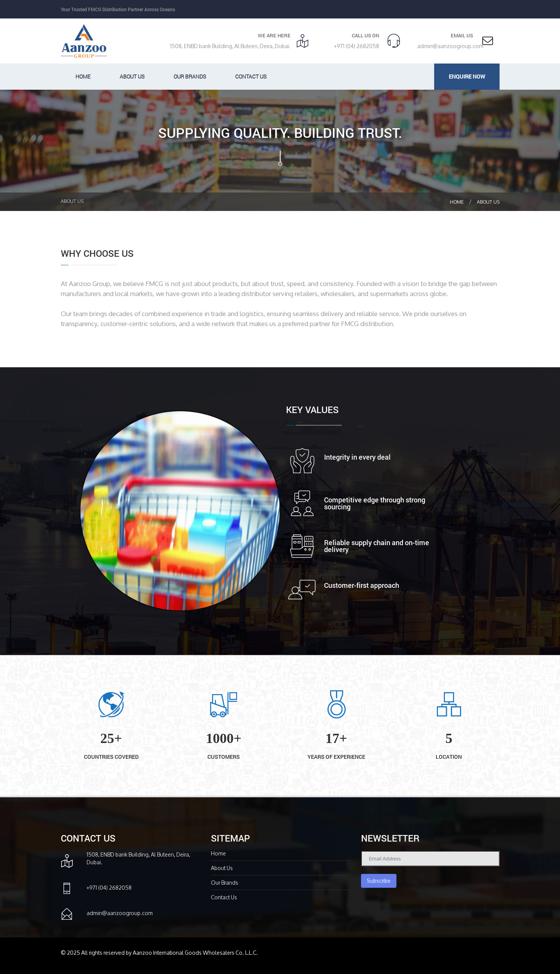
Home (83, 76)
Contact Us (251, 76)
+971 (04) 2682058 (357, 46)
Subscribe (379, 881)
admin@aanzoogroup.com (450, 46)
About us (132, 76)
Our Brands (190, 76)
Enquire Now (467, 76)
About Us (488, 202)
